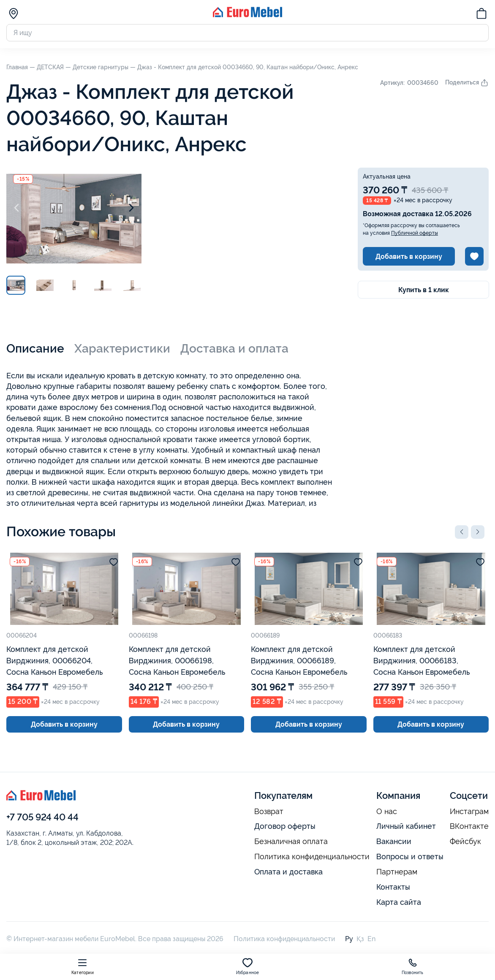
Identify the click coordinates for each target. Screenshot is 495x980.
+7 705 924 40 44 (42, 817)
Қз (360, 939)
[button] (462, 532)
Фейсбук (465, 842)
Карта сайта (399, 902)
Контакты (393, 887)
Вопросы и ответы (410, 856)
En (371, 939)
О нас (387, 812)
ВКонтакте (469, 826)
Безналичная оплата (291, 842)
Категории (83, 966)
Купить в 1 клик (424, 290)
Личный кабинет (406, 826)
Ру (349, 939)
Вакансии (394, 841)
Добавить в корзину (409, 257)
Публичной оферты (415, 233)
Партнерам (397, 872)
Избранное (248, 966)
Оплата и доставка (288, 872)
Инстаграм (469, 812)
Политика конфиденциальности (312, 857)
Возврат (269, 812)
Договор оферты (285, 826)
